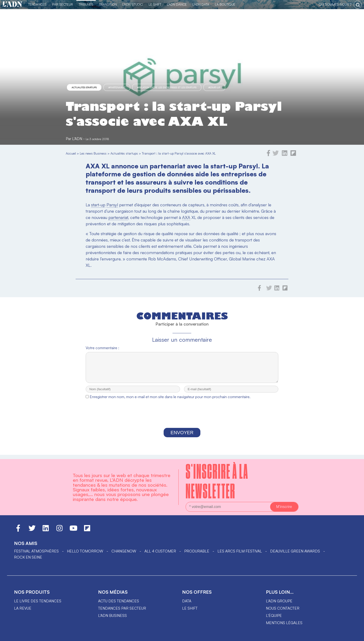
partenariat (118, 217)
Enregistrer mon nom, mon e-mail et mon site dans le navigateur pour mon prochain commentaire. (170, 401)
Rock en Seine (28, 557)
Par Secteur (63, 4)
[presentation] (182, 419)
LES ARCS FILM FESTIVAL (240, 551)
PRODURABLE (197, 551)
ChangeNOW (124, 551)
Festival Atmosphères (36, 551)
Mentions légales (284, 623)
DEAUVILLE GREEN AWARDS (295, 551)
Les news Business (93, 153)
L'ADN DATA (201, 4)
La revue (23, 608)
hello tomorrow (85, 551)
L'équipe (274, 615)
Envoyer (182, 437)
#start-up (214, 87)
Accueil (71, 153)
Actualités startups (84, 87)
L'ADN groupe (279, 601)
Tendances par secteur (122, 608)
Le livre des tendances (38, 601)
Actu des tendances (119, 601)
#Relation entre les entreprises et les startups (167, 87)
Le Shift (155, 4)
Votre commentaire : (102, 348)
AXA (186, 217)
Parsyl (112, 205)
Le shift (190, 608)
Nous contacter (283, 608)
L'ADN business (112, 615)
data (187, 601)
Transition (108, 4)
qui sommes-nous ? (335, 4)
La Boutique (225, 4)
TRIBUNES (86, 4)
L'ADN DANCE (177, 4)
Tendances (37, 4)
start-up (98, 205)
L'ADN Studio (133, 4)
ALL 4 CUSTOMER (160, 551)
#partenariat (117, 87)
